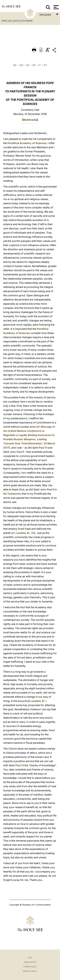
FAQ (30, 958)
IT (40, 65)
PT (45, 65)
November (26, 21)
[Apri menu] (56, 7)
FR (34, 65)
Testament (14, 494)
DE (15, 65)
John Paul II (17, 452)
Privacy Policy (30, 971)
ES (28, 65)
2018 (16, 21)
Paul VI (43, 448)
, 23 (25, 533)
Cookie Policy (30, 967)
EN (21, 65)
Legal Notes (30, 962)
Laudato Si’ (38, 701)
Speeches (7, 21)
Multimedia (30, 120)
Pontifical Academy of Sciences (27, 143)
